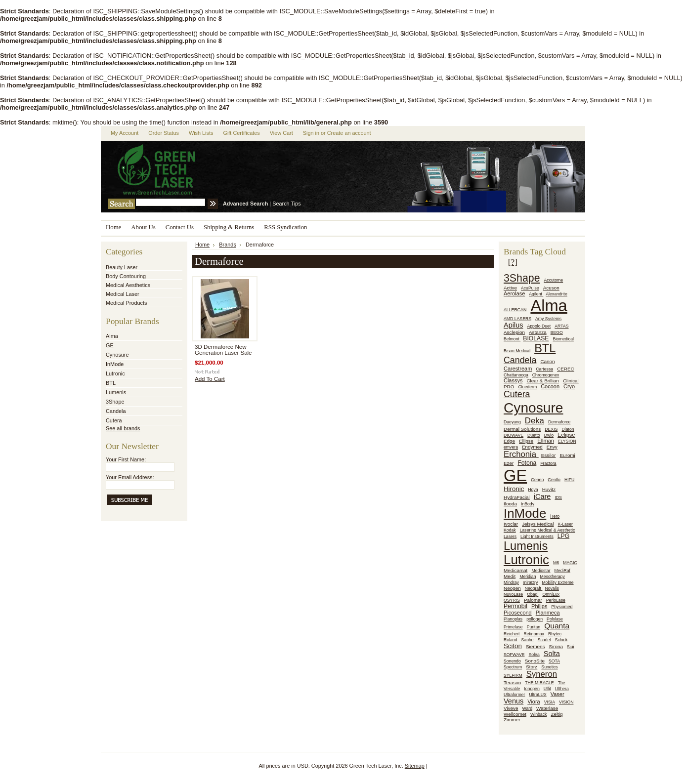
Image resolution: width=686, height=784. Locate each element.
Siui (571, 647)
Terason (512, 682)
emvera (511, 447)
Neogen (512, 588)
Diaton (568, 429)
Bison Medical (517, 351)
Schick (561, 640)
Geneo (537, 480)
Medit (510, 576)
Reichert (512, 634)
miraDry (530, 582)
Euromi (567, 455)
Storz (532, 667)
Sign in (311, 133)
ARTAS (561, 326)
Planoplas (513, 619)
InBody (528, 504)
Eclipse (566, 435)
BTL (111, 383)
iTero (555, 516)
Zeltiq (557, 714)
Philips (539, 606)
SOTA (554, 661)
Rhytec (555, 634)
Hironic (514, 489)
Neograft (534, 588)
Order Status (164, 133)
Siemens (535, 646)
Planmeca (548, 613)
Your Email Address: (130, 477)
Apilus (513, 325)
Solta (552, 654)
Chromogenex (546, 375)
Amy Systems (548, 319)
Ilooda (510, 504)
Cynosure (117, 355)
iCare (542, 496)
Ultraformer (514, 695)
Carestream (518, 369)
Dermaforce (559, 422)
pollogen (535, 619)
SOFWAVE (514, 655)
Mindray (511, 582)
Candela (116, 411)
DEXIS (551, 429)
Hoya (533, 490)
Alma (112, 336)
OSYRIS (512, 600)
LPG (563, 536)
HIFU (569, 480)
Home (202, 245)
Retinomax (534, 634)
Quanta (557, 626)
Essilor (549, 455)
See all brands (123, 428)
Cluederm (527, 387)
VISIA (550, 702)
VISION (566, 702)
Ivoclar (511, 524)
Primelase (513, 627)
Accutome (554, 280)
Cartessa (544, 369)
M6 (556, 563)
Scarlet (544, 640)
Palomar (533, 600)
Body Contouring (126, 276)
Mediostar (541, 571)
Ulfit (547, 689)
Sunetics (549, 667)
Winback (538, 714)
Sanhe (528, 640)
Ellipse (526, 441)
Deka (535, 421)
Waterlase (547, 708)
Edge (509, 441)
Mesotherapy (553, 577)
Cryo (569, 386)
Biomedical (563, 339)
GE (110, 345)
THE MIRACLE (539, 683)
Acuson (551, 288)
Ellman (546, 441)
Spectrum (513, 667)
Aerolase (514, 293)
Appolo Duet (539, 326)
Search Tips (286, 204)
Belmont (512, 339)
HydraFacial (517, 497)
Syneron (542, 674)
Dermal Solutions (522, 429)
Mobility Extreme (557, 582)
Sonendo (512, 661)
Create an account (349, 133)
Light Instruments (537, 536)
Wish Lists (201, 133)
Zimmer (512, 720)
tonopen (532, 689)
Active (510, 288)
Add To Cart (210, 379)
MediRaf (562, 571)
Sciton (513, 646)
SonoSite (535, 661)
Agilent (536, 294)
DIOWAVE (514, 435)
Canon (547, 361)
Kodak (510, 530)
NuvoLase (513, 594)
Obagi (533, 594)
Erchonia (521, 454)
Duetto (534, 435)
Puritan (534, 627)
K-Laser (565, 524)
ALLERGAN (515, 310)
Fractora (548, 463)
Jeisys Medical (538, 524)
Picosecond (518, 613)
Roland (511, 640)
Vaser (557, 694)
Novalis (552, 588)
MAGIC (570, 563)
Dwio (549, 435)
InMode (115, 364)
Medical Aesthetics (128, 285)
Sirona (556, 646)
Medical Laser (123, 294)
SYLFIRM (513, 675)
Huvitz (549, 489)
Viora (534, 701)
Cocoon (550, 386)
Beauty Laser (122, 267)
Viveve (511, 708)
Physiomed (562, 607)
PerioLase (556, 600)
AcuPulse (530, 288)
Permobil (515, 606)
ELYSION (567, 441)
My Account (125, 133)
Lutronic (115, 373)
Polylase (555, 619)
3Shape (115, 402)
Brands (228, 245)
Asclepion (514, 332)
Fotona (527, 463)
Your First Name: (126, 459)
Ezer (509, 463)
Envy (552, 447)
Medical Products (126, 303)
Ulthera (562, 689)
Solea (534, 655)
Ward (527, 708)
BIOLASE (536, 338)
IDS (558, 497)
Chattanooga (516, 375)
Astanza (538, 332)
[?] (513, 262)
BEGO (557, 332)
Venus (514, 701)
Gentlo (554, 480)
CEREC (566, 369)
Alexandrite (556, 294)
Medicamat (515, 570)
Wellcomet (515, 714)
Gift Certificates (241, 133)
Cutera (114, 420)
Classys (513, 380)
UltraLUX (537, 695)
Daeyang (512, 422)
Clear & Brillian (542, 381)
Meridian (528, 577)
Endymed (532, 447)
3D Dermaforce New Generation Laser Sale (223, 350)
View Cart (281, 133)
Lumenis (116, 392)
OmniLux (551, 594)
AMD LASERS (517, 319)
